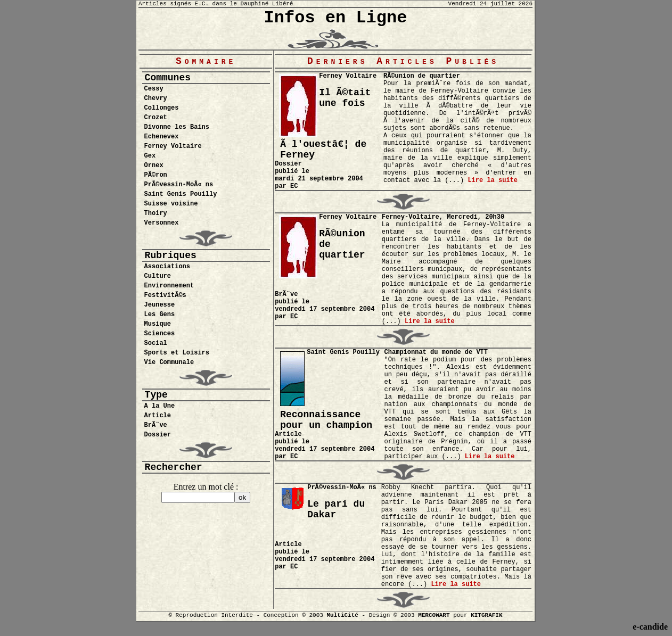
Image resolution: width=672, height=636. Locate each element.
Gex (150, 156)
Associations (167, 267)
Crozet (156, 118)
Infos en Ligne (336, 18)
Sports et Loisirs (177, 353)
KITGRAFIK (486, 615)
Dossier (158, 435)
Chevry (156, 98)
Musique (158, 324)
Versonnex (162, 223)
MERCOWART (434, 615)
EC (294, 186)
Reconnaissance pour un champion (326, 420)
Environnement (169, 286)
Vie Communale (169, 362)
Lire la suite (493, 180)
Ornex (154, 166)
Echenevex (162, 137)
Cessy (154, 89)
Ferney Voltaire (173, 146)
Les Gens (160, 315)
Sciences (160, 334)
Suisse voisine (171, 204)
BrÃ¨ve (156, 425)
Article (158, 416)
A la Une (160, 406)
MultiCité (342, 615)
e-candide (650, 627)
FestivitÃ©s (165, 295)
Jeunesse (160, 305)
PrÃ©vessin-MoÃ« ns (179, 185)
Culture (158, 276)
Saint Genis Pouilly (181, 194)
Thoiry (156, 213)
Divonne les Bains (177, 127)
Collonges (162, 108)
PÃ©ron (156, 175)
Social (156, 343)
